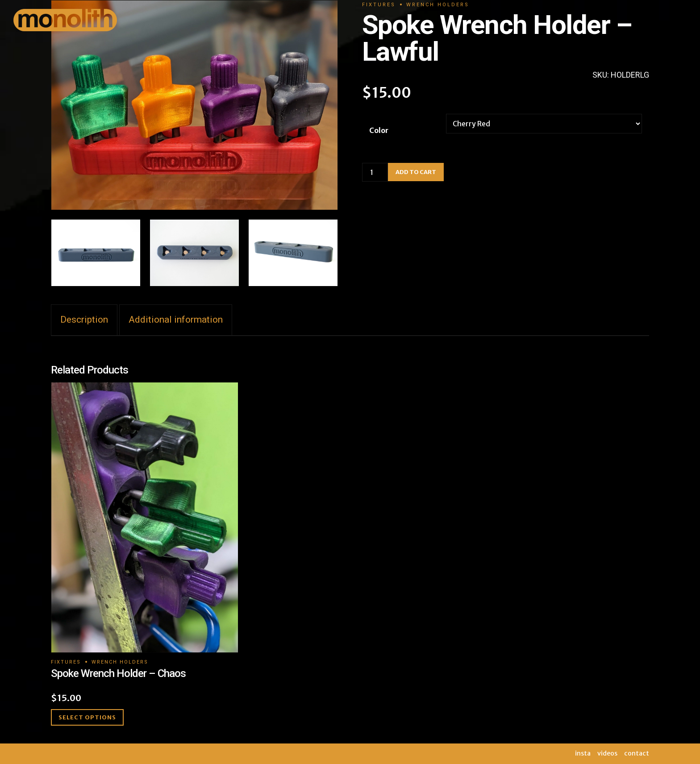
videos (607, 753)
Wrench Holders (120, 662)
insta (583, 753)
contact (637, 753)
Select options (87, 717)
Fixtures (66, 662)
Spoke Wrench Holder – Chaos (118, 673)
